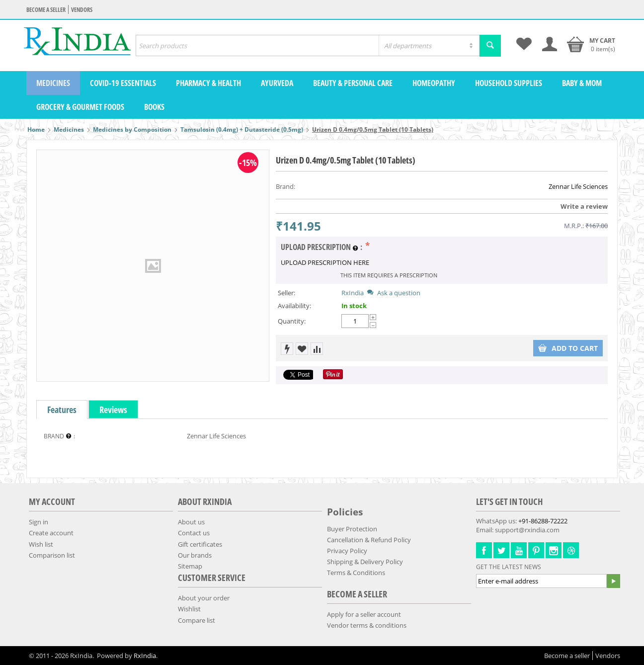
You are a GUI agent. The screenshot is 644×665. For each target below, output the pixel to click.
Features (62, 410)
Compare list (197, 620)
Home (36, 129)
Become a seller (46, 10)
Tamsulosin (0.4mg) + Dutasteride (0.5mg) (242, 129)
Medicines (53, 83)
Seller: (286, 293)
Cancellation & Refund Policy (369, 540)
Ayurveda (277, 83)
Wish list (41, 544)
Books (154, 107)
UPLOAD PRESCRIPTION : (322, 248)
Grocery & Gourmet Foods (80, 107)
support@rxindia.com (527, 530)
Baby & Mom (582, 83)
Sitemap (190, 566)
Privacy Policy (347, 551)
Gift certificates (200, 544)
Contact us (194, 533)
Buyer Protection (352, 529)
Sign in (39, 522)
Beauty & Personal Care (353, 83)
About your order (204, 598)
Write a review (584, 206)
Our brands (195, 555)
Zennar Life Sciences (578, 186)
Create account (51, 533)
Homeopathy (434, 83)
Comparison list (52, 555)
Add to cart (568, 348)
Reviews (113, 410)
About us (191, 522)
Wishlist (189, 609)
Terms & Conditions (356, 573)
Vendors (82, 10)
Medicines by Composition (132, 129)
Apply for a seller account (364, 614)
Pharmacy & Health (208, 83)
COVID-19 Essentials (123, 83)
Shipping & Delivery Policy (365, 562)
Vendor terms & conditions (367, 625)
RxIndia (353, 293)
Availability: (294, 306)
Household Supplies (509, 83)
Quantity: (292, 321)
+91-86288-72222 (543, 521)
